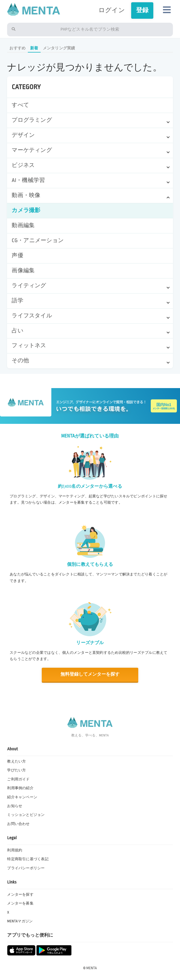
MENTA (92, 968)
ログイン (112, 10)
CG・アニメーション (38, 240)
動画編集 (23, 225)
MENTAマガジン (20, 921)
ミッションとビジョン (26, 815)
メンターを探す (20, 895)
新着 (34, 48)
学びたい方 (16, 770)
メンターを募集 (20, 903)
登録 (142, 10)
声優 (17, 256)
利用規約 (15, 850)
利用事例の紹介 (20, 788)
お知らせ (15, 806)
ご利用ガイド (18, 779)
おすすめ (17, 48)
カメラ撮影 (26, 210)
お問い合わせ (18, 824)
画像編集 (23, 271)
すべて (20, 105)
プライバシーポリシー (26, 868)
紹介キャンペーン (22, 797)
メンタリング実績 (59, 48)
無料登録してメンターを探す (90, 674)
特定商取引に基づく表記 (28, 859)
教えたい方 (16, 761)
